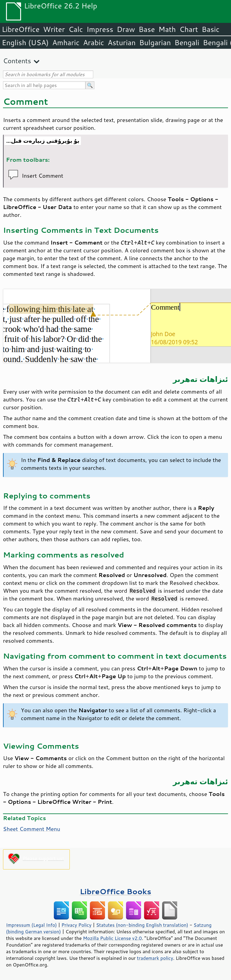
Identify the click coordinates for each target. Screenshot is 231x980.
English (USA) (25, 42)
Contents (17, 61)
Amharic (66, 42)
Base (147, 29)
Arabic (94, 42)
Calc (76, 29)
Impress (100, 29)
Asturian (122, 42)
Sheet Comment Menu (32, 829)
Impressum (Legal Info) (31, 925)
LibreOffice (21, 29)
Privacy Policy (76, 925)
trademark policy (155, 958)
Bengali (187, 42)
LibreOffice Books (115, 891)
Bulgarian (155, 42)
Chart (189, 29)
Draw (126, 29)
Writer (54, 29)
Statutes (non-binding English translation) (142, 925)
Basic (210, 29)
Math (167, 29)
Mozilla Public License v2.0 (112, 938)
